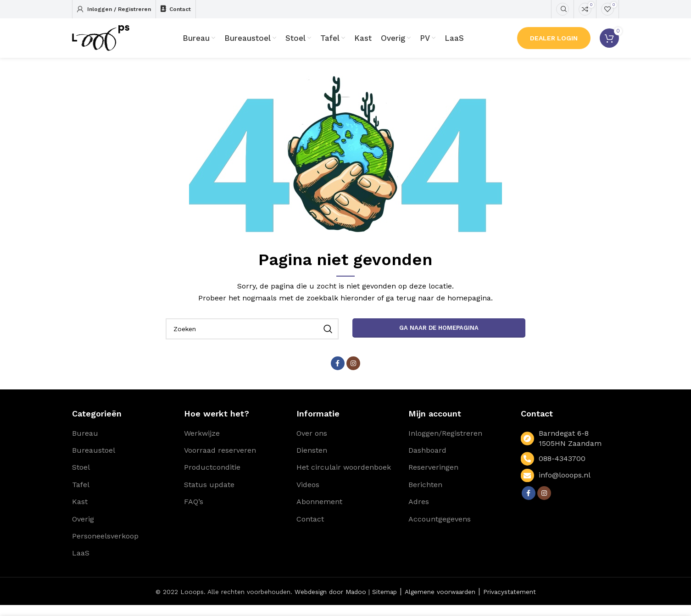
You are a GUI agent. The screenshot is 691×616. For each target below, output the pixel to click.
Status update (209, 496)
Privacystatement (510, 603)
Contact (310, 530)
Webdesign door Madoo (330, 603)
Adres (419, 513)
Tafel (81, 496)
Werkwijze (202, 444)
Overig (83, 530)
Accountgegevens (440, 530)
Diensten (312, 461)
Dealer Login (554, 44)
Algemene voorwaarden (440, 603)
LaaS (81, 564)
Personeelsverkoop (105, 547)
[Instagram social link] (353, 374)
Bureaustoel (94, 461)
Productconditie (212, 479)
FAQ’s (194, 513)
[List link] (570, 470)
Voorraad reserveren (220, 461)
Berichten (425, 496)
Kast (80, 513)
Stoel (81, 479)
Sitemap (385, 603)
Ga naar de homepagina (439, 339)
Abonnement (319, 513)
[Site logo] (106, 43)
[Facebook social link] (338, 374)
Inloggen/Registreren (445, 444)
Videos (308, 496)
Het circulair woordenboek (344, 479)
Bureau (85, 444)
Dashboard (427, 461)
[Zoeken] (563, 9)
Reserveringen (433, 479)
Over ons (312, 444)
